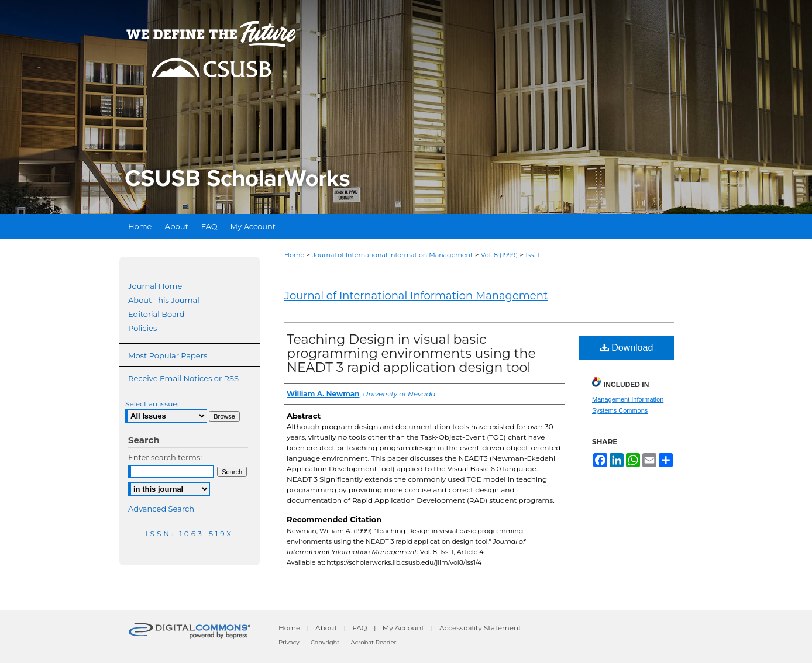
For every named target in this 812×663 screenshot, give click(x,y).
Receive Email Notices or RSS (183, 378)
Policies (142, 328)
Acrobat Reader (374, 642)
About (326, 628)
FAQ (360, 628)
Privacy (289, 642)
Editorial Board (156, 314)
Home (294, 255)
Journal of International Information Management (392, 255)
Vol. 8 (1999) (499, 255)
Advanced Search (161, 509)
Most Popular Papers (168, 355)
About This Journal (164, 300)
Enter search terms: (165, 457)
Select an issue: (152, 404)
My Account (404, 628)
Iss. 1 (532, 255)
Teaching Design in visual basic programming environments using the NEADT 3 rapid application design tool (411, 353)
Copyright (325, 642)
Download (627, 348)
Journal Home (155, 286)
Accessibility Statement (480, 628)
